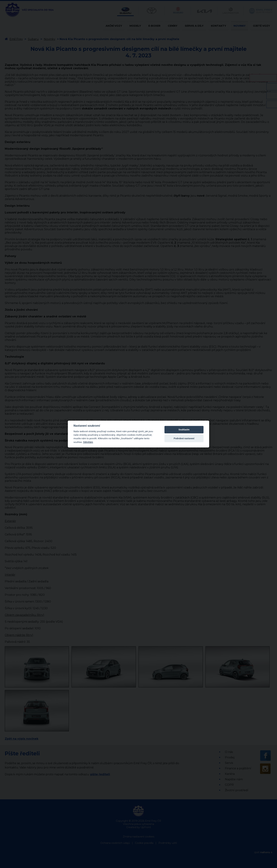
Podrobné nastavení (184, 438)
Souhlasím (184, 430)
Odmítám (88, 442)
